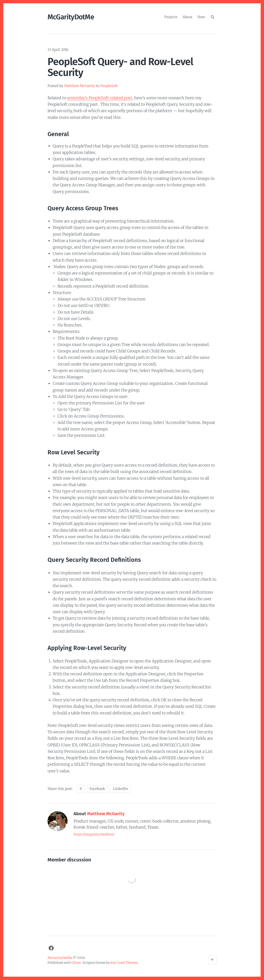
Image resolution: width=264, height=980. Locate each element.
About (187, 17)
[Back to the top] (212, 960)
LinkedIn (120, 789)
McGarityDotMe (71, 17)
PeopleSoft (109, 86)
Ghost (76, 963)
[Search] (213, 17)
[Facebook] (51, 948)
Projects (171, 17)
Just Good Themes (124, 963)
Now (201, 17)
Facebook (97, 789)
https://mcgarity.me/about (94, 834)
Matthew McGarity (80, 86)
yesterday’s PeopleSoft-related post (100, 98)
